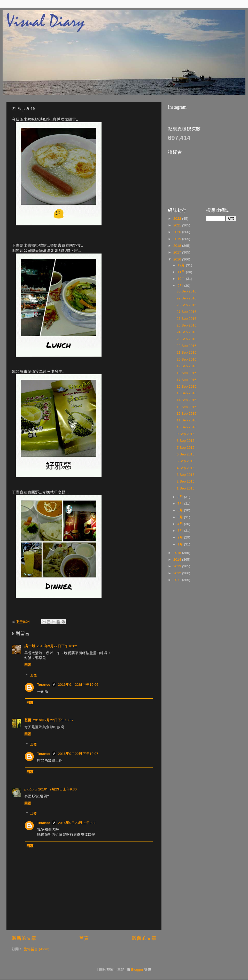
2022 (178, 219)
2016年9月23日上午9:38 (77, 823)
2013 (178, 566)
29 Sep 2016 (187, 298)
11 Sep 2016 (187, 420)
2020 (178, 232)
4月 (181, 524)
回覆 (28, 665)
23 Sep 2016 (187, 339)
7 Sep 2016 (186, 448)
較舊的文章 (144, 938)
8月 (181, 497)
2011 (178, 580)
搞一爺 (30, 646)
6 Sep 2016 (186, 454)
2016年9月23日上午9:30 (57, 789)
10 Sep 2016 (187, 427)
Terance (44, 685)
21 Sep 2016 (187, 352)
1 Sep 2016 (186, 488)
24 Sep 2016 (187, 332)
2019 (178, 239)
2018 (178, 246)
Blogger (137, 970)
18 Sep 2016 (187, 373)
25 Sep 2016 (187, 325)
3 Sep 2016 (186, 475)
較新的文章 (24, 938)
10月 (182, 279)
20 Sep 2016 (187, 359)
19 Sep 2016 (187, 366)
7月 (181, 504)
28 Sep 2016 (187, 305)
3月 (181, 531)
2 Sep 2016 (186, 481)
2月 (181, 537)
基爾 (28, 720)
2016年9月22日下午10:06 (78, 685)
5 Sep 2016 (186, 461)
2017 (178, 252)
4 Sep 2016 (186, 468)
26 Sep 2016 (187, 319)
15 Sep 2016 (187, 393)
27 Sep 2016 (187, 312)
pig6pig (30, 789)
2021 (178, 225)
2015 (178, 553)
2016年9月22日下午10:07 (78, 754)
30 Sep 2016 (187, 291)
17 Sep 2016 (187, 380)
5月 (181, 517)
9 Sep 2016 (186, 434)
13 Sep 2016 (187, 407)
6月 (181, 510)
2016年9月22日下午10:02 (57, 646)
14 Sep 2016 (187, 400)
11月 (182, 272)
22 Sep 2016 (187, 346)
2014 (178, 560)
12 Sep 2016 (187, 414)
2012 (178, 573)
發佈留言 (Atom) (36, 949)
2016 (178, 259)
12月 (182, 265)
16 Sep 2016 (187, 386)
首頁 (84, 938)
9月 (181, 286)
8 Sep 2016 (186, 441)
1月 (181, 544)
